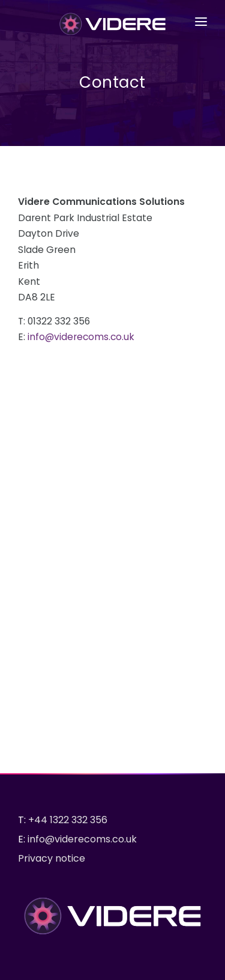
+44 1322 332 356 (68, 820)
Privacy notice (52, 858)
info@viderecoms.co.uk (81, 337)
